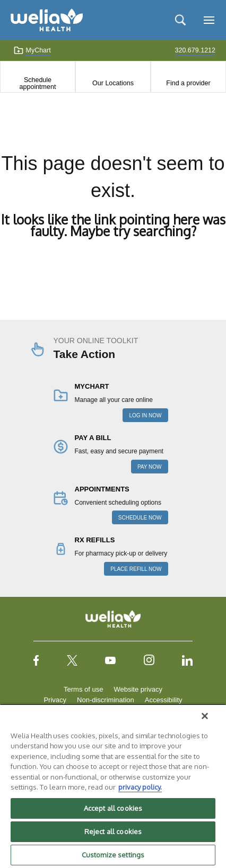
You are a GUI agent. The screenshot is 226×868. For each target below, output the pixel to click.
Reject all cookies (113, 831)
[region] (113, 786)
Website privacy (138, 689)
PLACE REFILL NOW (136, 569)
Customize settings (113, 855)
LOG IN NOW (145, 415)
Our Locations (113, 83)
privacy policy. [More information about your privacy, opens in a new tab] (140, 787)
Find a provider (188, 83)
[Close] (205, 716)
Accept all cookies (113, 808)
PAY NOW (150, 467)
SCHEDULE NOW (140, 518)
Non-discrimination (106, 700)
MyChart (32, 50)
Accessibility (164, 700)
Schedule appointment (38, 83)
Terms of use (83, 689)
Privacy (55, 700)
